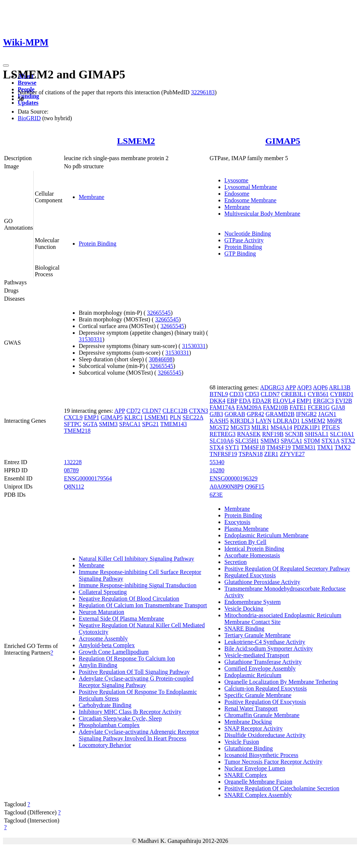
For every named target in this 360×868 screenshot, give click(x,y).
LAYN (263, 421)
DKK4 (218, 401)
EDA (245, 401)
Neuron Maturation (101, 612)
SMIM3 (108, 424)
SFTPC (73, 424)
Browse (27, 83)
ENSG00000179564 (88, 478)
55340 (217, 462)
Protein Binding (98, 244)
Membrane (91, 197)
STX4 (217, 447)
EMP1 (92, 417)
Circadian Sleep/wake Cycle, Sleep (120, 718)
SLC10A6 (222, 441)
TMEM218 (77, 431)
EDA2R (262, 401)
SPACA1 (130, 424)
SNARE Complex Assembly (258, 795)
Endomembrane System (252, 602)
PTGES (331, 427)
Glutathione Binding (249, 748)
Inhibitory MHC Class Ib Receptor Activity (130, 712)
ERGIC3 (323, 401)
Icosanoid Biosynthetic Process (261, 755)
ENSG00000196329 (234, 478)
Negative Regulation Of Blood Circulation (129, 599)
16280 (217, 470)
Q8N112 (74, 487)
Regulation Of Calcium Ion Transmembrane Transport (143, 605)
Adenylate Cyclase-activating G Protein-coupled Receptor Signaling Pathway (136, 682)
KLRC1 (134, 417)
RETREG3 (223, 434)
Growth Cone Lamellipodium (114, 652)
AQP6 (320, 387)
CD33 (237, 394)
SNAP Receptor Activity (254, 728)
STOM (312, 441)
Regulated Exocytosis (250, 575)
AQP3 (304, 387)
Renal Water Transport (251, 708)
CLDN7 (152, 411)
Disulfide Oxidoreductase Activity (265, 735)
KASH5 (219, 421)
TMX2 (343, 447)
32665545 (159, 313)
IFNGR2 (306, 414)
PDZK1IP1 (307, 427)
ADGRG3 (272, 387)
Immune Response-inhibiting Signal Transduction (138, 585)
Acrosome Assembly (103, 639)
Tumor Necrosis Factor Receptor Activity (273, 762)
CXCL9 (73, 417)
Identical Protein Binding (254, 549)
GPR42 (255, 414)
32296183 (203, 92)
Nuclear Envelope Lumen (255, 768)
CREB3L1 (294, 394)
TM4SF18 (253, 447)
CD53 (252, 394)
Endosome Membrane (250, 200)
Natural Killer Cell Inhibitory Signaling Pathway (136, 559)
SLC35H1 (247, 441)
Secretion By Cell (245, 542)
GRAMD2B (280, 414)
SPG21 (150, 424)
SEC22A (193, 417)
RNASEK (249, 434)
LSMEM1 (157, 417)
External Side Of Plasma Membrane (121, 619)
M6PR (334, 421)
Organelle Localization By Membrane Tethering (281, 682)
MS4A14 (281, 427)
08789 (71, 470)
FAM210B (275, 407)
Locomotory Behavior (105, 745)
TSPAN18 (250, 454)
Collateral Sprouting (103, 592)
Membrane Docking (248, 722)
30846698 (161, 359)
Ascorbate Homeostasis (252, 555)
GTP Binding (240, 254)
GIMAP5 (283, 141)
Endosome (237, 194)
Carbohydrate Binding (105, 705)
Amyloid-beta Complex (107, 645)
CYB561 (318, 394)
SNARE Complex (246, 775)
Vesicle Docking (244, 609)
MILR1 (260, 427)
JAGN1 (327, 414)
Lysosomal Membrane (251, 187)
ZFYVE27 (292, 454)
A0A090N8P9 (227, 487)
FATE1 (298, 407)
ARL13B (340, 387)
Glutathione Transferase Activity (263, 662)
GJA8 (338, 407)
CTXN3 (198, 411)
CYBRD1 (342, 394)
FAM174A (222, 407)
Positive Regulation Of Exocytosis (265, 702)
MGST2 (219, 427)
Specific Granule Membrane (258, 695)
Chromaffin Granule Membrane (262, 715)
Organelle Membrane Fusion (258, 782)
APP (120, 411)
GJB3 (216, 414)
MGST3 (240, 427)
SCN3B (294, 434)
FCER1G (319, 407)
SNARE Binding (244, 629)
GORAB (235, 414)
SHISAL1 (317, 434)
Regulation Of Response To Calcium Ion (127, 658)
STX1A (331, 441)
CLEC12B (175, 411)
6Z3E (216, 495)
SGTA (90, 424)
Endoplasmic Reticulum (253, 675)
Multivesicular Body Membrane (262, 214)
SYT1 (232, 447)
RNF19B (273, 434)
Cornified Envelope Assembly (260, 668)
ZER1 (271, 454)
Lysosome (236, 180)
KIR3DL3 (242, 421)
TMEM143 (174, 424)
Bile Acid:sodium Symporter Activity (269, 649)
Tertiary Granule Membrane (257, 635)
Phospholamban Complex (109, 725)
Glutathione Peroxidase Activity (262, 582)
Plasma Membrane (247, 529)
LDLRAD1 (286, 421)
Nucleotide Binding (248, 234)
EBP (232, 401)
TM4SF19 (279, 447)
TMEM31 (304, 447)
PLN (176, 417)
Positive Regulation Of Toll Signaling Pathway (134, 672)
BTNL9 (219, 394)
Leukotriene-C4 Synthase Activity (265, 642)
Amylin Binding (98, 665)
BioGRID (29, 118)
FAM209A (249, 407)
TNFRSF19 (223, 454)
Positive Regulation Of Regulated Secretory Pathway (287, 569)
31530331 (91, 339)
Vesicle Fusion (242, 742)
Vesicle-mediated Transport (257, 655)
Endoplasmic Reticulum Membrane (266, 535)
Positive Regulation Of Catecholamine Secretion (282, 788)
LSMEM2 (136, 141)
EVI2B (344, 401)
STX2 (348, 441)
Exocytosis (237, 522)
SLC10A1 (342, 434)
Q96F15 (255, 487)
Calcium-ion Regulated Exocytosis (266, 688)
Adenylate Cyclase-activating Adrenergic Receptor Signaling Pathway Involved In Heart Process (139, 735)
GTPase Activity (244, 240)
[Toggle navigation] (6, 65)
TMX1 (325, 447)
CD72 (133, 411)
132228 (73, 462)
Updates (28, 103)
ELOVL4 (284, 401)
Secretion (235, 562)
